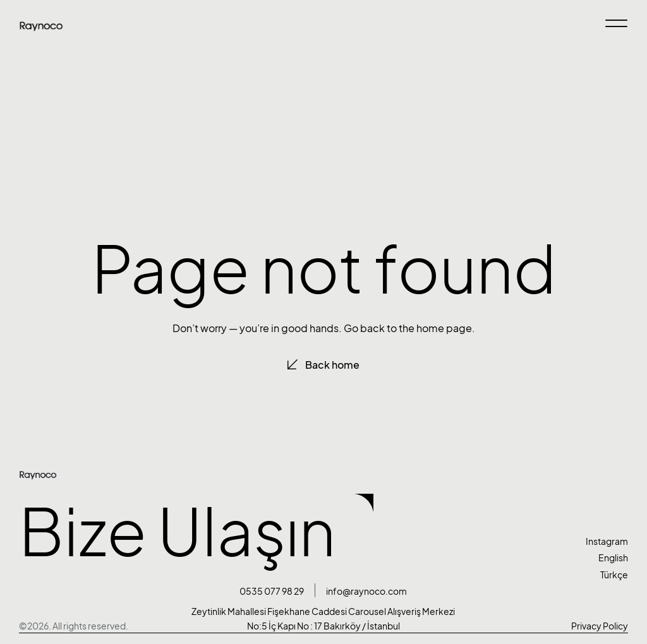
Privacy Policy (600, 626)
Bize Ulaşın (177, 532)
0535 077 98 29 (272, 591)
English (613, 558)
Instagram (607, 541)
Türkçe (614, 575)
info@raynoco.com (366, 591)
